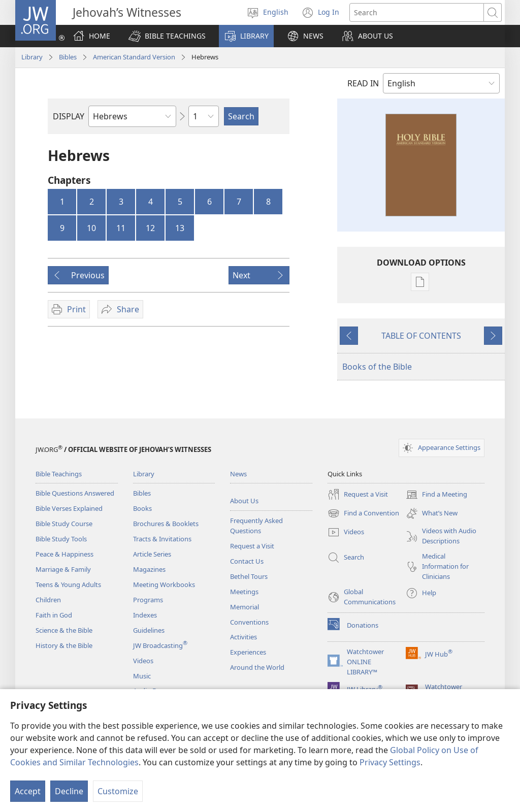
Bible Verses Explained (69, 508)
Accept (28, 791)
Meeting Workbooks (164, 584)
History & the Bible (64, 645)
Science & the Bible (64, 630)
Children (48, 600)
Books (142, 508)
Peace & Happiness (64, 554)
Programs (148, 600)
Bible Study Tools (61, 539)
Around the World (257, 667)
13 (180, 228)
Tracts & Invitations (162, 539)
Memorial (245, 607)
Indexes (145, 615)
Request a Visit (252, 546)
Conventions (249, 622)
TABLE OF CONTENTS (421, 336)
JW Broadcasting (160, 645)
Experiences (248, 652)
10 (91, 228)
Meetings (244, 592)
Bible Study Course (64, 524)
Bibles (68, 57)
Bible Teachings (59, 474)
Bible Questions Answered (75, 493)
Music (142, 676)
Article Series (152, 554)
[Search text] (417, 12)
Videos (143, 661)
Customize (118, 791)
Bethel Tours (249, 576)
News (238, 474)
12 (150, 228)
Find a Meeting (436, 495)
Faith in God (54, 615)
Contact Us (247, 561)
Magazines (149, 569)
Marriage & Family (63, 569)
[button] (167, 36)
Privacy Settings (390, 762)
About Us (244, 501)
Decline (69, 791)
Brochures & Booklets (166, 524)
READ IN (363, 83)
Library (32, 57)
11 (121, 228)
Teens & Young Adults (68, 584)
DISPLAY (69, 116)
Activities (243, 637)
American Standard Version (134, 57)
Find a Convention (363, 513)
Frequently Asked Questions (256, 526)
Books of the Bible (377, 367)
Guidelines (149, 630)
